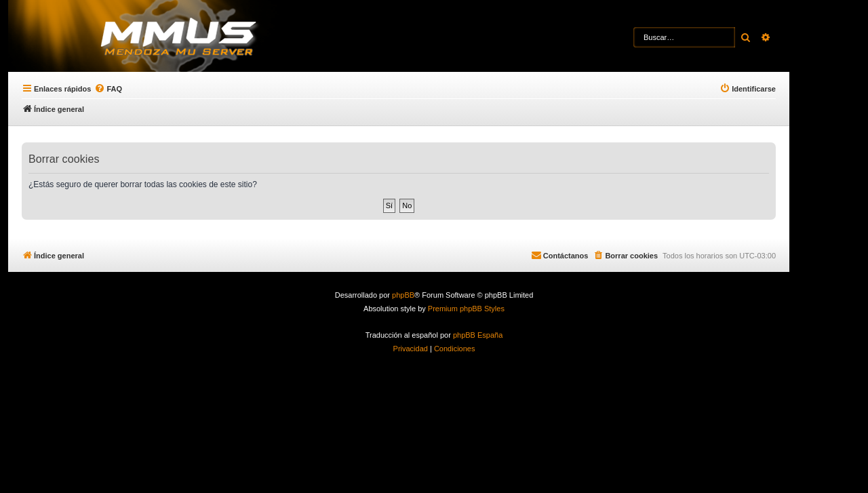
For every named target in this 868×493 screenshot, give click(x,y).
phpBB (403, 295)
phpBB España (478, 335)
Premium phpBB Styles (466, 309)
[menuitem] (108, 89)
